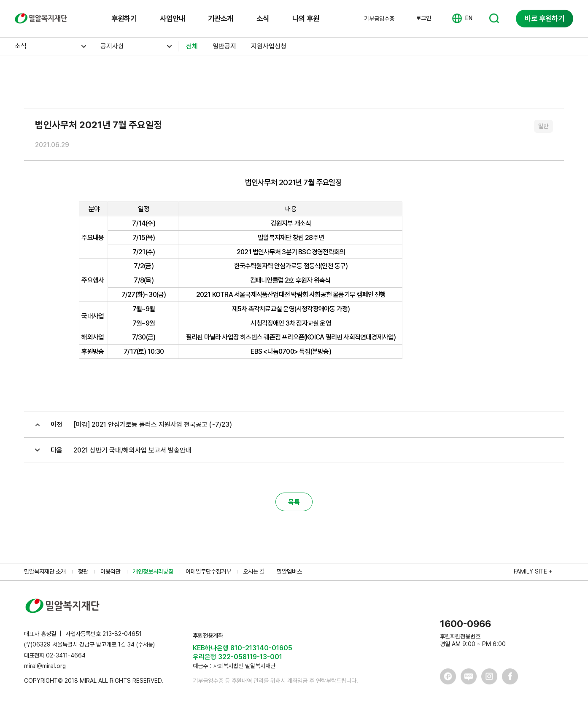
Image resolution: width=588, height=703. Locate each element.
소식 (263, 18)
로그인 (423, 18)
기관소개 (221, 18)
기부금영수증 (379, 19)
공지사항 (112, 46)
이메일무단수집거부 (208, 571)
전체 (192, 46)
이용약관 (111, 571)
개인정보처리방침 (153, 571)
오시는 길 (254, 571)
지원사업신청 (269, 46)
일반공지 (224, 46)
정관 (83, 571)
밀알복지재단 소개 (45, 571)
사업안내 (173, 18)
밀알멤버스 (289, 571)
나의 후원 (306, 18)
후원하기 (124, 18)
